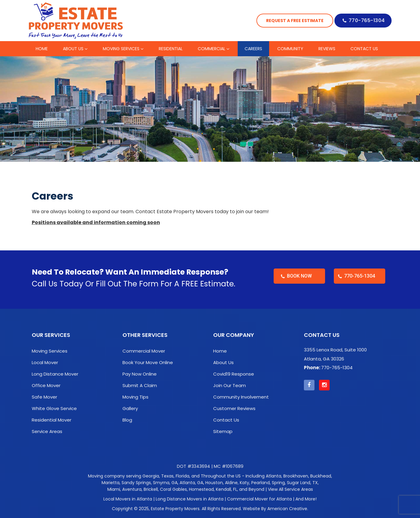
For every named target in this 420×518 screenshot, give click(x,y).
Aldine (231, 483)
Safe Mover (44, 397)
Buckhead (321, 476)
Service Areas (47, 431)
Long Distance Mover (55, 374)
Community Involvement (241, 397)
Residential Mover (52, 420)
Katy (244, 483)
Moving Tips (135, 397)
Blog (127, 420)
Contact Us (226, 420)
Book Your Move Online (148, 362)
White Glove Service (54, 408)
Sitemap (223, 431)
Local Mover (45, 362)
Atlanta (273, 476)
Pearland (260, 483)
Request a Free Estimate (295, 21)
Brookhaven (296, 476)
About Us (223, 362)
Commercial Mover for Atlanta (259, 499)
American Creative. (288, 509)
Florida (182, 476)
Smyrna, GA (165, 483)
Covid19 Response (234, 374)
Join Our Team (230, 385)
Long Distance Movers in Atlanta (190, 499)
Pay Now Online (140, 374)
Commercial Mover (144, 351)
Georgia (151, 476)
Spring (278, 483)
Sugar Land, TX (302, 483)
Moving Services (50, 351)
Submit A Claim (140, 385)
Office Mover (46, 385)
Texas (167, 476)
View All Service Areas (290, 489)
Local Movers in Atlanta (128, 499)
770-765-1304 (367, 20)
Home (220, 351)
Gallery (130, 408)
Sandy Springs (136, 483)
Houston (214, 483)
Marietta (111, 483)
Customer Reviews (234, 408)
